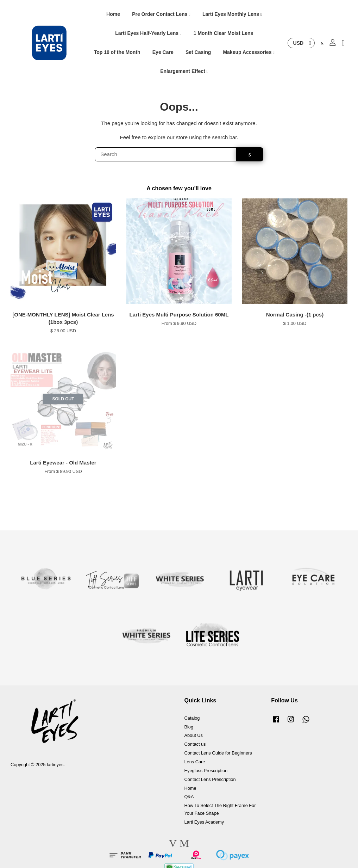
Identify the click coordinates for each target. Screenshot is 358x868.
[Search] (165, 155)
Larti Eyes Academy (204, 822)
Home (113, 14)
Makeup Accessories (249, 53)
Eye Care (163, 53)
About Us (194, 736)
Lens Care (195, 762)
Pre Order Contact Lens (161, 14)
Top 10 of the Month (117, 53)
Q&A (189, 797)
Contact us (195, 745)
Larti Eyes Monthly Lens (232, 14)
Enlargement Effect (184, 71)
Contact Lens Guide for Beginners (218, 754)
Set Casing (198, 53)
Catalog (192, 718)
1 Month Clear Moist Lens (224, 33)
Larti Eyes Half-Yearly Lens (148, 33)
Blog (189, 727)
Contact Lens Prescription (210, 780)
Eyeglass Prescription (206, 771)
